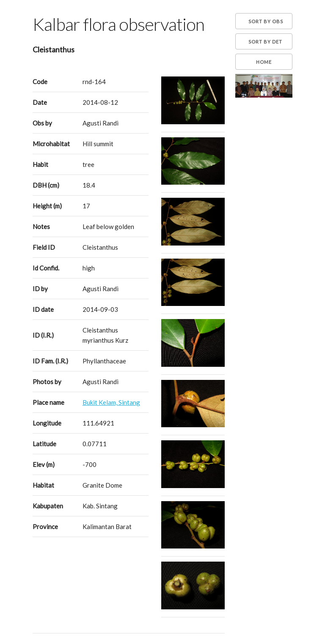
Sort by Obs (266, 21)
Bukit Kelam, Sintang (111, 402)
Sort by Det (265, 42)
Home (264, 62)
